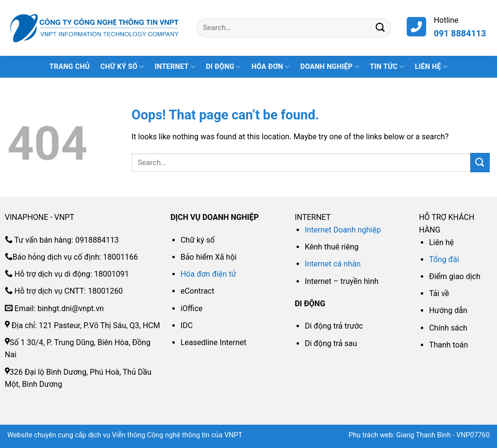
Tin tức (387, 67)
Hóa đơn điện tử (208, 274)
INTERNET (175, 67)
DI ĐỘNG (223, 67)
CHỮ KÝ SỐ (122, 67)
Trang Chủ (70, 67)
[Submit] (381, 28)
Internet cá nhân (333, 264)
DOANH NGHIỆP (330, 67)
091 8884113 (460, 33)
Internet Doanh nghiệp (343, 230)
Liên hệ (431, 67)
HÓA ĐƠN (271, 67)
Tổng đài (444, 259)
